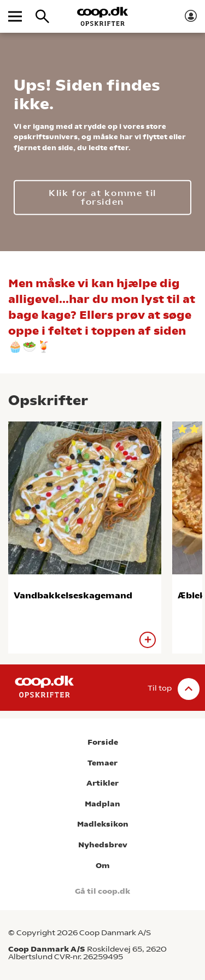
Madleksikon (103, 824)
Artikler (102, 783)
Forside (103, 742)
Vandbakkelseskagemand (73, 595)
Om (103, 866)
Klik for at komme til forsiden (102, 197)
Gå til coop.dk (102, 891)
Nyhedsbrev (103, 845)
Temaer (102, 763)
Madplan (102, 804)
